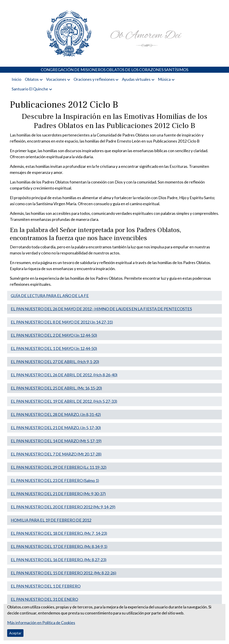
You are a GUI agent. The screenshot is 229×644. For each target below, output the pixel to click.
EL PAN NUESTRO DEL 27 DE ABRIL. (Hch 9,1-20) (55, 362)
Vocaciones (56, 79)
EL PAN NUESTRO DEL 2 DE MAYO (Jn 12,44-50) (54, 335)
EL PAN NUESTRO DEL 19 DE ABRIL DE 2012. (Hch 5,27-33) (64, 401)
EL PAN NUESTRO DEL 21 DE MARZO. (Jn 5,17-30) (56, 428)
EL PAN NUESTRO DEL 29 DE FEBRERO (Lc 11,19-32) (59, 467)
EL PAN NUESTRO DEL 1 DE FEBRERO (46, 586)
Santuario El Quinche (30, 89)
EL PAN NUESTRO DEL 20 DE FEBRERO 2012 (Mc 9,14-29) (63, 507)
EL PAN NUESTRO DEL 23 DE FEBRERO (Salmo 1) (55, 480)
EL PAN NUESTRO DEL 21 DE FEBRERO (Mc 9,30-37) (58, 494)
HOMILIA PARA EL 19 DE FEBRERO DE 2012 (51, 520)
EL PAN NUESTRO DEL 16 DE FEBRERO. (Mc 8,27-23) (59, 560)
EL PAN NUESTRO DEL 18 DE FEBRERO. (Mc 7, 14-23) (59, 533)
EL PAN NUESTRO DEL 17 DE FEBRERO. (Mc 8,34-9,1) (59, 546)
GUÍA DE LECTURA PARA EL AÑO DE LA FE (50, 296)
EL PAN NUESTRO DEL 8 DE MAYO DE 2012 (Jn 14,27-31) (62, 322)
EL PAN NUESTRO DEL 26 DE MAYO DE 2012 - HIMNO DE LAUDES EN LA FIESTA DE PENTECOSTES (101, 309)
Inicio (16, 79)
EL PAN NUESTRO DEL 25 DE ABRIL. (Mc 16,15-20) (56, 388)
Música (164, 79)
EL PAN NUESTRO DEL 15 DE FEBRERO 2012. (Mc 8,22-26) (64, 573)
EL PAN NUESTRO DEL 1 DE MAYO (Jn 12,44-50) (54, 348)
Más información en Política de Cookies (41, 623)
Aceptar (15, 633)
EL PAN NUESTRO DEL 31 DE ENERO (44, 599)
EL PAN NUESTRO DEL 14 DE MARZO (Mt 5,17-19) (56, 441)
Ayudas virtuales (136, 79)
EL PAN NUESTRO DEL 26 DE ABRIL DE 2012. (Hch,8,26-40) (64, 375)
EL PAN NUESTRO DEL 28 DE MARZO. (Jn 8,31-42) (56, 414)
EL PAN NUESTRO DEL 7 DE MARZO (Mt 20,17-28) (56, 454)
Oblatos (32, 79)
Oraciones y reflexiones (94, 79)
